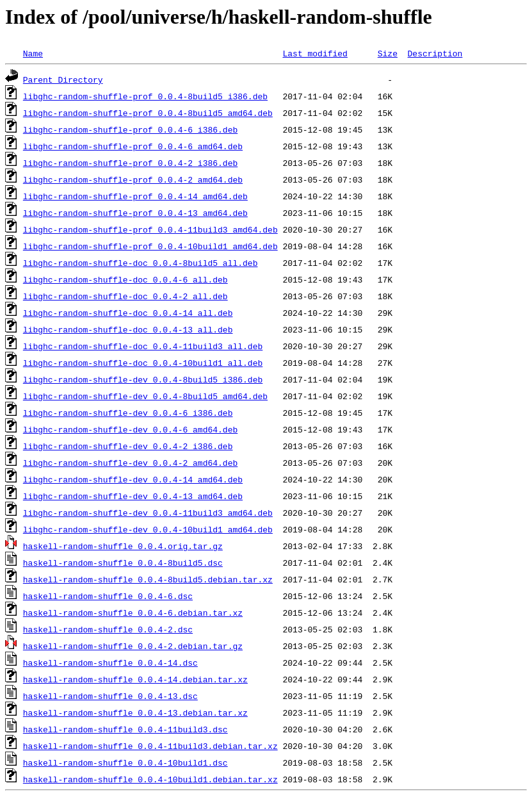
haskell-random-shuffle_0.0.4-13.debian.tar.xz (135, 713)
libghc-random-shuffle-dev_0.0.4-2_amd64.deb (130, 463)
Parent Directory (63, 79)
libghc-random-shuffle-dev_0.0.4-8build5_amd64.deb (145, 396)
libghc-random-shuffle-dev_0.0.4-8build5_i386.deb (143, 379)
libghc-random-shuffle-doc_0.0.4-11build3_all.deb (143, 346)
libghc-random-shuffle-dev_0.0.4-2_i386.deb (128, 446)
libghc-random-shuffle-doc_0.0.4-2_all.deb (125, 296)
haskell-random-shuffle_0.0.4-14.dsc (110, 663)
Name (33, 53)
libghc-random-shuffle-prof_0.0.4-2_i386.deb (130, 163)
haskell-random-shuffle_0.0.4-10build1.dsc (125, 762)
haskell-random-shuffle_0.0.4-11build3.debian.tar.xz (150, 746)
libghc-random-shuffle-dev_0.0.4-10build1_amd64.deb (148, 529)
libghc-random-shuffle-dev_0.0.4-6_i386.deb (128, 413)
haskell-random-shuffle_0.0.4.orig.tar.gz (123, 546)
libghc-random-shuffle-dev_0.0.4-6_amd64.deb (130, 429)
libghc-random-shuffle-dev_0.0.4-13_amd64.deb (133, 496)
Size (388, 53)
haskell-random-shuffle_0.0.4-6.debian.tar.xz (133, 613)
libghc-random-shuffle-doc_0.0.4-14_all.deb (128, 313)
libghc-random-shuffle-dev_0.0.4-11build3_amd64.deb (148, 513)
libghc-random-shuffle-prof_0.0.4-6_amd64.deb (133, 146)
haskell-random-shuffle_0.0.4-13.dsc (110, 696)
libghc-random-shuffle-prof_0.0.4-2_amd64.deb (133, 179)
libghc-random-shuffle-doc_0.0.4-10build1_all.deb (143, 363)
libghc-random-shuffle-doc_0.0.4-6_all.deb (125, 279)
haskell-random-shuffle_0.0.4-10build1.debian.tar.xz (150, 779)
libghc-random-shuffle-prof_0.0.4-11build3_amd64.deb (150, 229)
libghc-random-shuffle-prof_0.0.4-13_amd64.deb (135, 213)
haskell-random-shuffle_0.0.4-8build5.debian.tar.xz (148, 579)
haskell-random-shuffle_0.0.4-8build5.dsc (123, 563)
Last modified (315, 53)
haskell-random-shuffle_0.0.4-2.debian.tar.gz (133, 646)
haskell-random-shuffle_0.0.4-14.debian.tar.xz (135, 679)
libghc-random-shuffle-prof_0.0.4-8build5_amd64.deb (148, 113)
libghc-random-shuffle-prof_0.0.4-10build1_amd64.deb (150, 246)
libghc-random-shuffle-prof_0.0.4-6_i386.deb (130, 129)
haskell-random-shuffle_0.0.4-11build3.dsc (125, 729)
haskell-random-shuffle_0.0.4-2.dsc (108, 629)
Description (435, 53)
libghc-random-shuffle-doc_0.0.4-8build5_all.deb (141, 263)
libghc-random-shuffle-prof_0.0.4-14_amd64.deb (135, 196)
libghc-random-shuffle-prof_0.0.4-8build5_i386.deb (145, 96)
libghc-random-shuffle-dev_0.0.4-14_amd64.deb (133, 479)
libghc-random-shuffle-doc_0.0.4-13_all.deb (128, 329)
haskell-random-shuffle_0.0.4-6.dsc (108, 596)
